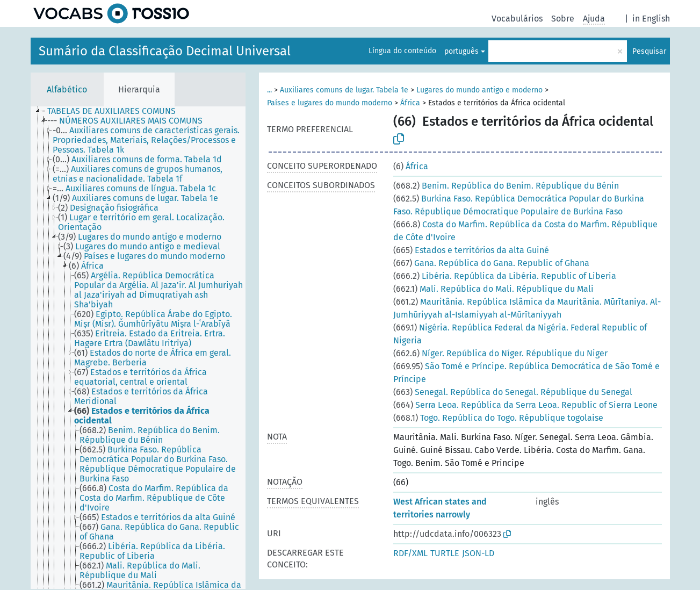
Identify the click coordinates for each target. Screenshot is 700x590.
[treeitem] (113, 111)
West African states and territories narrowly (440, 508)
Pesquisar (649, 51)
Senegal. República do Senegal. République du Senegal (513, 392)
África (410, 103)
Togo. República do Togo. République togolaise (498, 418)
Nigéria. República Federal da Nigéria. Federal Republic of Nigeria (520, 334)
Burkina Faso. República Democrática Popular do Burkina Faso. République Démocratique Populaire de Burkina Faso (519, 205)
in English (651, 19)
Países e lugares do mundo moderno (330, 103)
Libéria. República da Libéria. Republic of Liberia (505, 276)
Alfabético (67, 89)
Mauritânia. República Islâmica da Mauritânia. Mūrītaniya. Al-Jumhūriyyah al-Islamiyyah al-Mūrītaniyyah (527, 308)
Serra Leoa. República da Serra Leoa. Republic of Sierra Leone (525, 405)
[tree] (138, 348)
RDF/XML (410, 553)
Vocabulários (517, 19)
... (269, 90)
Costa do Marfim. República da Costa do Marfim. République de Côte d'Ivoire (525, 231)
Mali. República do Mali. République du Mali (493, 289)
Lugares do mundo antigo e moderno (479, 90)
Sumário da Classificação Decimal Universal (165, 51)
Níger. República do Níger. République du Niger (500, 353)
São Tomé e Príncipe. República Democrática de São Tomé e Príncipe (526, 373)
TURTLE (445, 553)
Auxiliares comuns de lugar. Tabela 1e (344, 90)
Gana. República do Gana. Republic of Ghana (491, 263)
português (461, 51)
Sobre (563, 19)
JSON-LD (478, 553)
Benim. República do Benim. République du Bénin (506, 186)
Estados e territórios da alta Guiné (471, 250)
